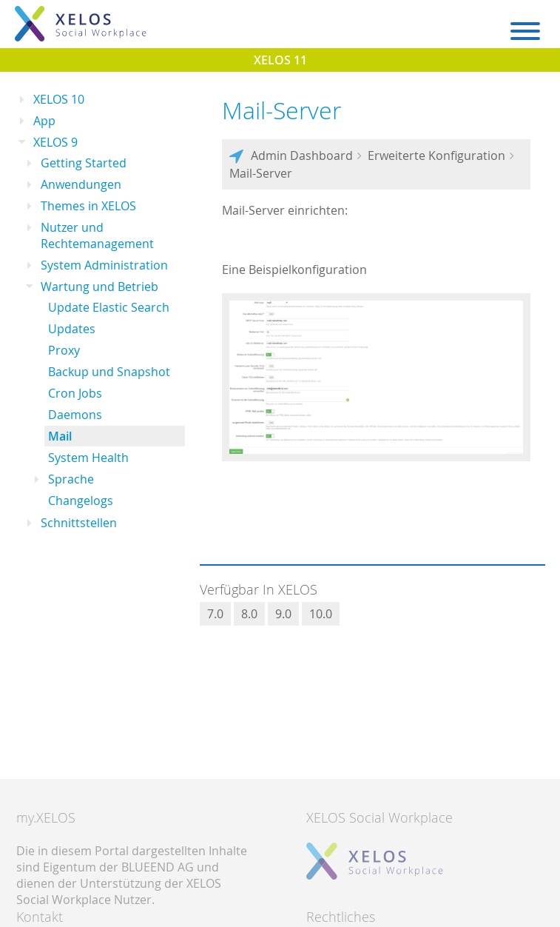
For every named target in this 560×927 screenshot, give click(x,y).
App (44, 121)
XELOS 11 (280, 60)
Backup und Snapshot (109, 372)
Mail (60, 436)
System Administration (104, 265)
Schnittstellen (79, 523)
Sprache (71, 479)
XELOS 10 (59, 99)
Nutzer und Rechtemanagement (97, 235)
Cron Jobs (75, 393)
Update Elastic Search (109, 307)
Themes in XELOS (88, 206)
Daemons (75, 415)
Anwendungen (81, 184)
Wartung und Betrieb (99, 287)
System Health (88, 458)
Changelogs (81, 501)
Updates (72, 329)
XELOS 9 (55, 142)
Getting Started (84, 163)
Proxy (64, 350)
